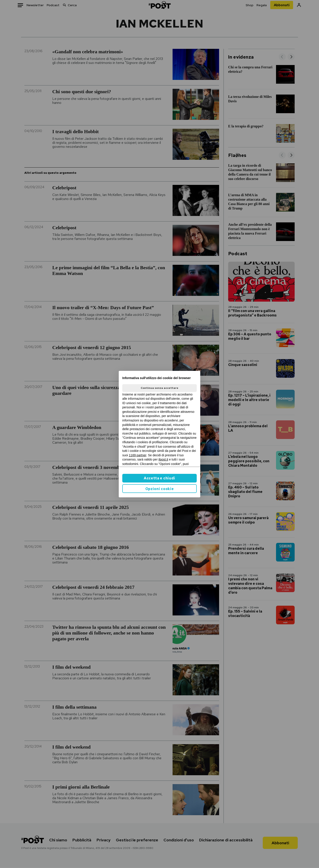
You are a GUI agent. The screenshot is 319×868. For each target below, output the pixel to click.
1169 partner (138, 455)
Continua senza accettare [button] (159, 388)
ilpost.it (163, 459)
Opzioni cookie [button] (160, 489)
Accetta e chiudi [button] (159, 478)
